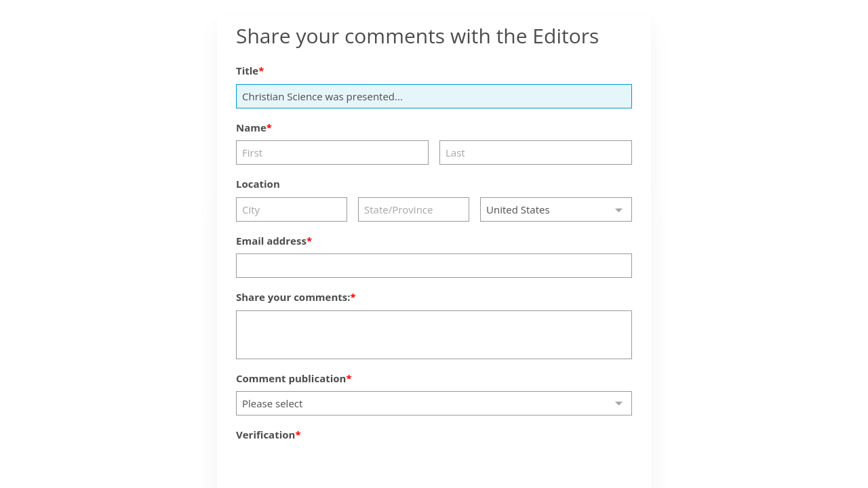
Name (251, 127)
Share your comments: (293, 297)
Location (258, 184)
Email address (271, 241)
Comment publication (291, 378)
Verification (265, 434)
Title (247, 70)
